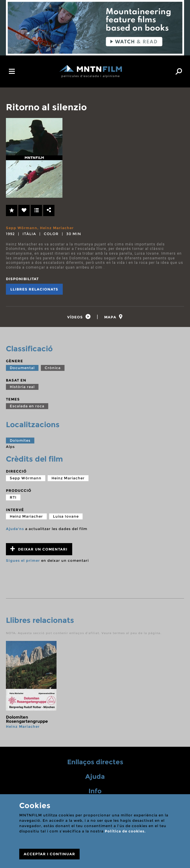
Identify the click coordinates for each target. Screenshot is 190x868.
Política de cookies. (125, 831)
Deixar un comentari (39, 549)
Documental (22, 368)
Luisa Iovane (66, 516)
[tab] (79, 317)
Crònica (53, 368)
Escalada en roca (27, 406)
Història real (22, 387)
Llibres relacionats (34, 289)
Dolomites (20, 440)
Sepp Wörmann (22, 228)
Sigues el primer (23, 560)
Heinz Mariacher (57, 228)
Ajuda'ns (15, 529)
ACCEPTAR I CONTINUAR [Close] (49, 854)
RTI (13, 497)
